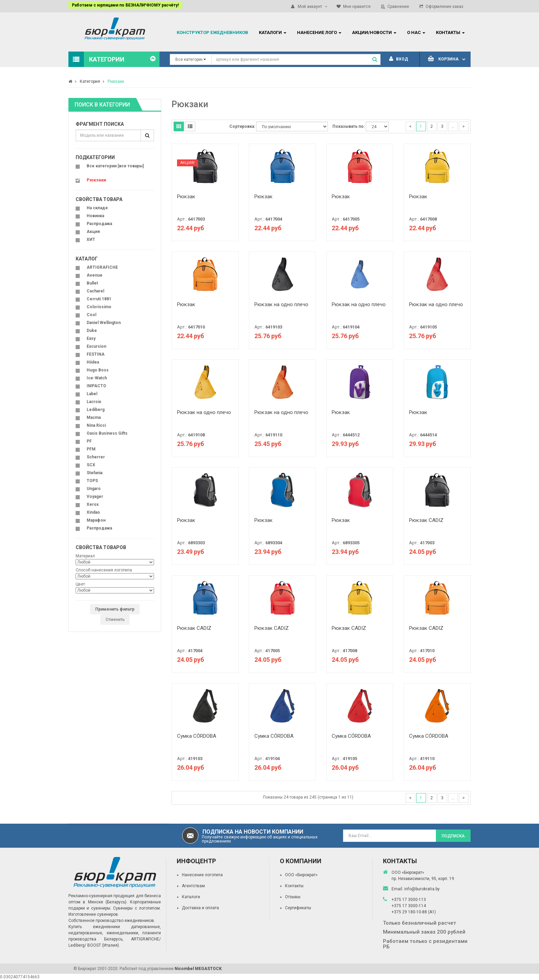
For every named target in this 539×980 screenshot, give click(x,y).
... (453, 126)
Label (92, 394)
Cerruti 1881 (99, 299)
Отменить (115, 620)
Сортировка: (242, 126)
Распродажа (99, 224)
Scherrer (96, 457)
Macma (94, 417)
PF (89, 441)
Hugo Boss (98, 370)
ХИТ (91, 240)
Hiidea (93, 362)
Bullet (92, 283)
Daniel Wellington (104, 323)
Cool (91, 315)
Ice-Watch (97, 378)
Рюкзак (186, 197)
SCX (91, 465)
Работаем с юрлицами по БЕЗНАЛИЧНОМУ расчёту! (125, 5)
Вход (399, 59)
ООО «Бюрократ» (301, 875)
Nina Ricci (96, 425)
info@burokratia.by (422, 889)
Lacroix (94, 402)
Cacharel (95, 291)
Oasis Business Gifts (107, 433)
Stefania (95, 473)
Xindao (93, 512)
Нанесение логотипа (202, 875)
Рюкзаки (116, 81)
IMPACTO (96, 386)
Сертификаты (298, 908)
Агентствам (193, 886)
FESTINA (96, 354)
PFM (91, 449)
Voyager (95, 497)
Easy (91, 338)
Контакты (294, 886)
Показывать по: (349, 126)
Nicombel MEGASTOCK (198, 969)
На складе (97, 208)
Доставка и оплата (200, 908)
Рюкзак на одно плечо (281, 304)
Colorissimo (99, 307)
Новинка (95, 216)
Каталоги (191, 897)
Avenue (95, 275)
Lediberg (96, 410)
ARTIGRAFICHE (102, 267)
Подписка (453, 836)
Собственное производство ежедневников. (112, 921)
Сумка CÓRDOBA (197, 736)
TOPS (92, 481)
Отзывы (293, 897)
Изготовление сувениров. (94, 914)
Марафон (96, 520)
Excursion (96, 346)
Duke (92, 331)
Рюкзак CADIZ (426, 520)
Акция (93, 232)
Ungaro (94, 489)
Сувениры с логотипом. (137, 908)
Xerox (93, 504)
